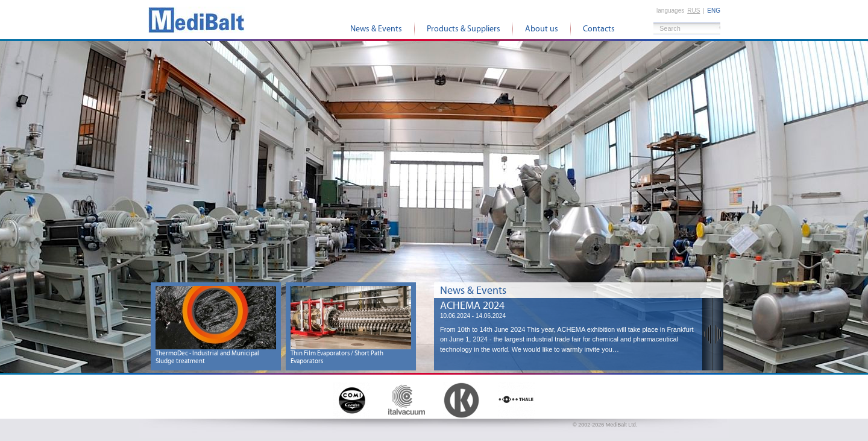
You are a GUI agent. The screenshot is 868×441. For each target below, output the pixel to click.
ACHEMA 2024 (472, 306)
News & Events (376, 29)
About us (542, 29)
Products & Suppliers (464, 29)
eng (714, 11)
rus (693, 11)
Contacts (599, 29)
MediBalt (197, 20)
